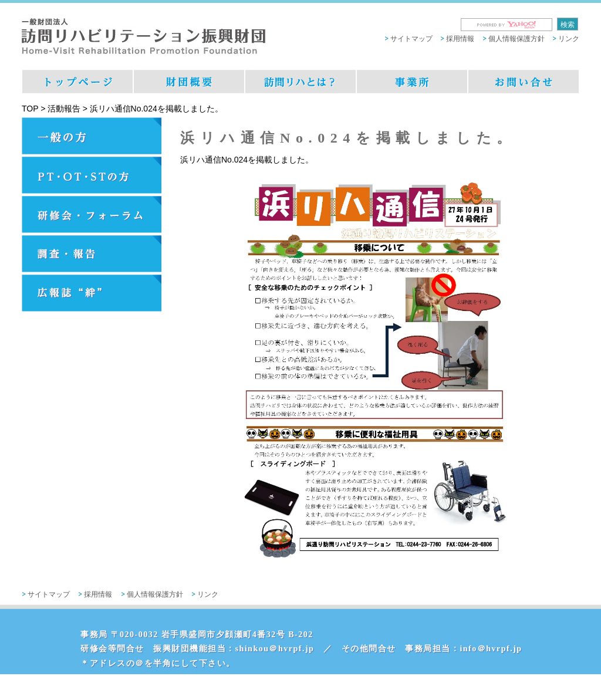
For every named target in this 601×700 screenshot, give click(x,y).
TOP (30, 109)
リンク (569, 39)
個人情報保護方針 (516, 39)
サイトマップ (411, 39)
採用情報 (460, 39)
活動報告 (64, 109)
